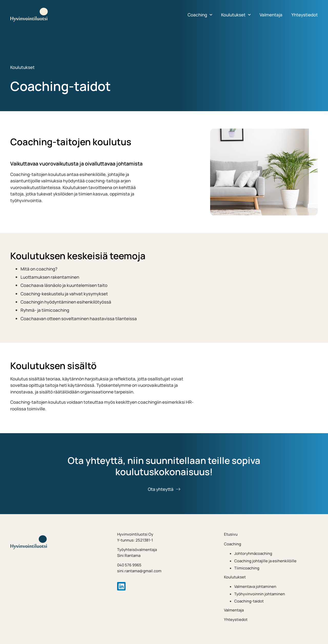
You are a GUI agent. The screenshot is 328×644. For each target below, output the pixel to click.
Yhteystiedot (305, 15)
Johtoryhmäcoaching (253, 553)
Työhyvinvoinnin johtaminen (260, 594)
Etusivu (231, 534)
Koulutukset (236, 15)
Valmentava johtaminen (255, 586)
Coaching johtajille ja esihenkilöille (265, 561)
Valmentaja (271, 15)
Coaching (200, 15)
